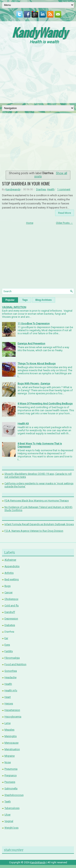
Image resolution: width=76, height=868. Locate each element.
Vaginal (9, 821)
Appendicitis (12, 566)
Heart (8, 697)
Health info (11, 690)
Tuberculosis (12, 808)
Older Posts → (64, 223)
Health (51, 189)
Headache (10, 677)
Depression (11, 619)
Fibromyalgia (12, 658)
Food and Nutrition (15, 664)
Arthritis (9, 573)
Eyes (7, 645)
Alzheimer (10, 560)
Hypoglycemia (13, 717)
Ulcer (7, 815)
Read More (65, 213)
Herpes (9, 704)
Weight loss (11, 828)
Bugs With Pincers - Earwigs (34, 384)
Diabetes (10, 625)
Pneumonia (11, 769)
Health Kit (23, 424)
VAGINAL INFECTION (14, 307)
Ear (6, 638)
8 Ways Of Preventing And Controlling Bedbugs (45, 404)
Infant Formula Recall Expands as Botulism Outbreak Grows (39, 524)
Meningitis (11, 736)
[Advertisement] (38, 75)
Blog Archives (44, 300)
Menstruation (12, 749)
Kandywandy (13, 189)
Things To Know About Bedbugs (37, 364)
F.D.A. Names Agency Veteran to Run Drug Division (34, 531)
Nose (8, 762)
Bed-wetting (12, 579)
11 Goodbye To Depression (34, 324)
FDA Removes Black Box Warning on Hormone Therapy (37, 501)
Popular (10, 300)
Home (30, 223)
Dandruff (10, 612)
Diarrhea (41, 189)
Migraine (10, 756)
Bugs (7, 586)
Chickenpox (11, 599)
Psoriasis (10, 782)
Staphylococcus (14, 795)
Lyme (7, 723)
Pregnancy (11, 775)
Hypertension (12, 710)
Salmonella (11, 788)
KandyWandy (40, 32)
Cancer (9, 592)
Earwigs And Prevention (31, 344)
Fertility (9, 651)
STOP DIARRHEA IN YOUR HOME (26, 184)
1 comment (64, 189)
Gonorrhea (11, 671)
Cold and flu (12, 606)
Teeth (8, 802)
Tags (25, 300)
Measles (9, 730)
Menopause (11, 743)
